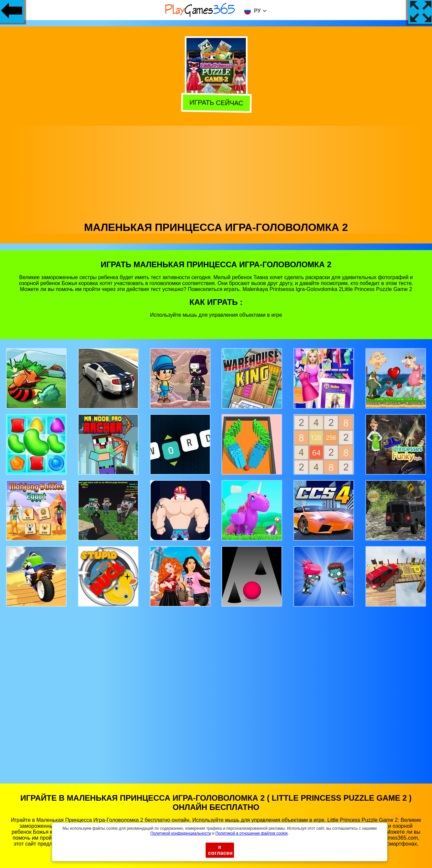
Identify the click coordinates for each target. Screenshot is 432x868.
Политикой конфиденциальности (181, 833)
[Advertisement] (216, 172)
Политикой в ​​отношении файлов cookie (252, 833)
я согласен (221, 850)
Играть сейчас (215, 103)
